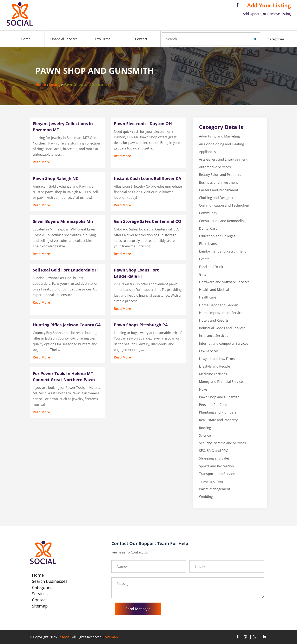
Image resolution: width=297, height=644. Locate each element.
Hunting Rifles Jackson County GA (67, 325)
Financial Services (64, 39)
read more (41, 162)
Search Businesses (50, 582)
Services (40, 594)
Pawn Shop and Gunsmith (86, 84)
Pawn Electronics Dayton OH (143, 124)
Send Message (138, 609)
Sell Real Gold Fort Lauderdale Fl (66, 270)
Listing (55, 84)
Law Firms (103, 39)
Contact (141, 39)
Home (26, 39)
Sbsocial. (64, 637)
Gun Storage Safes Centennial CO (148, 221)
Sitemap (40, 607)
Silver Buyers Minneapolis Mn (63, 221)
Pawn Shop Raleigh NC (56, 178)
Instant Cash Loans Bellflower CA (148, 178)
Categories (276, 39)
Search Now (247, 39)
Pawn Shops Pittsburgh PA (141, 325)
